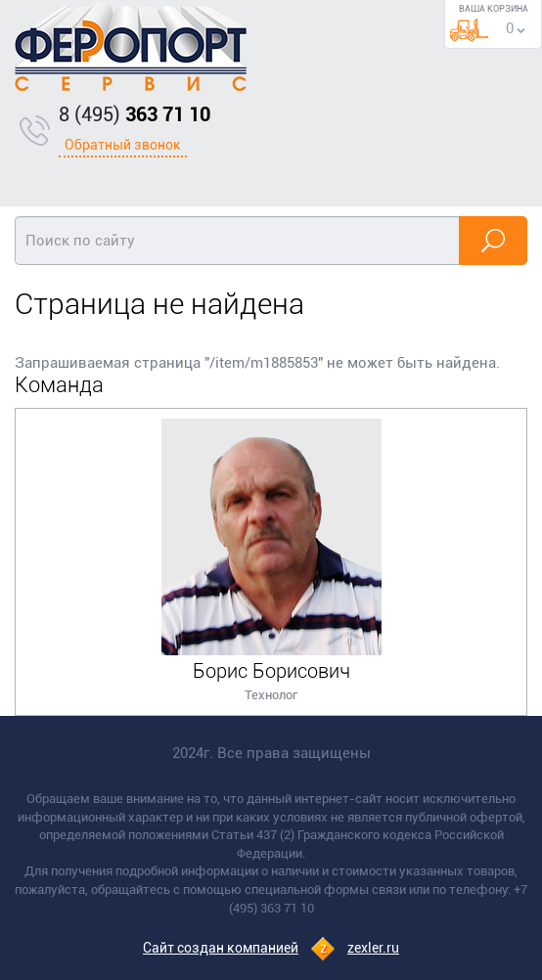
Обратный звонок (123, 145)
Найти (493, 241)
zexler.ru (373, 948)
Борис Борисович (271, 671)
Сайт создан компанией (221, 948)
